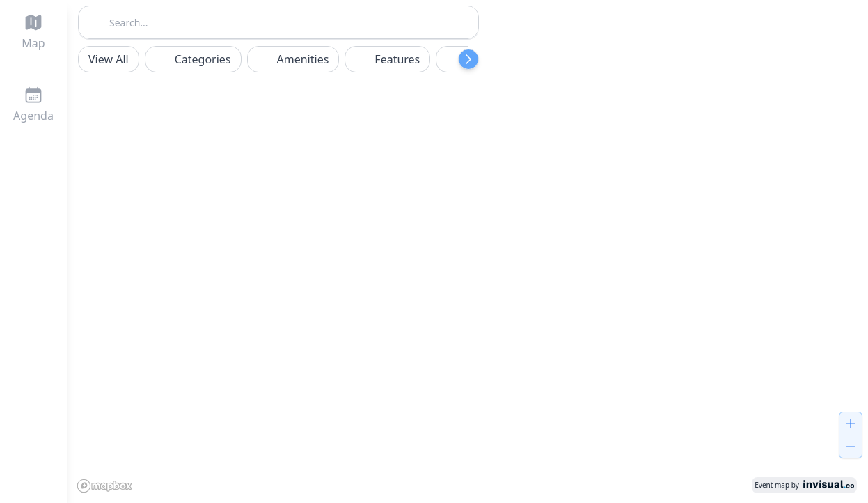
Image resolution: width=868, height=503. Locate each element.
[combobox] (278, 21)
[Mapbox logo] (107, 485)
